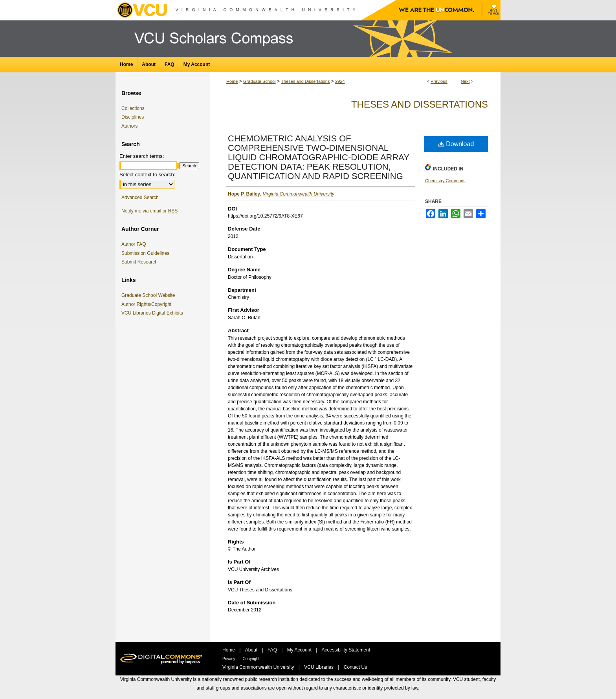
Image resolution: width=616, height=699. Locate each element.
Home (232, 81)
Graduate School (259, 81)
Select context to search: (147, 175)
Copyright (251, 659)
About (252, 650)
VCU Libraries (319, 667)
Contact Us (355, 667)
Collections (133, 108)
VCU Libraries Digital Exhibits (154, 313)
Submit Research (139, 262)
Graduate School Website (150, 295)
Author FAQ (134, 244)
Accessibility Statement (346, 650)
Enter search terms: (142, 156)
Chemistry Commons (445, 181)
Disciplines (133, 117)
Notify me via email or (149, 211)
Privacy (229, 659)
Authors (129, 126)
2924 (340, 81)
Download (456, 144)
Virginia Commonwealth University (259, 667)
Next (465, 81)
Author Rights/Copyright (148, 304)
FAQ (273, 650)
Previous (439, 81)
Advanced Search (140, 198)
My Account (300, 650)
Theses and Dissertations (305, 81)
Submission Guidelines (145, 253)
